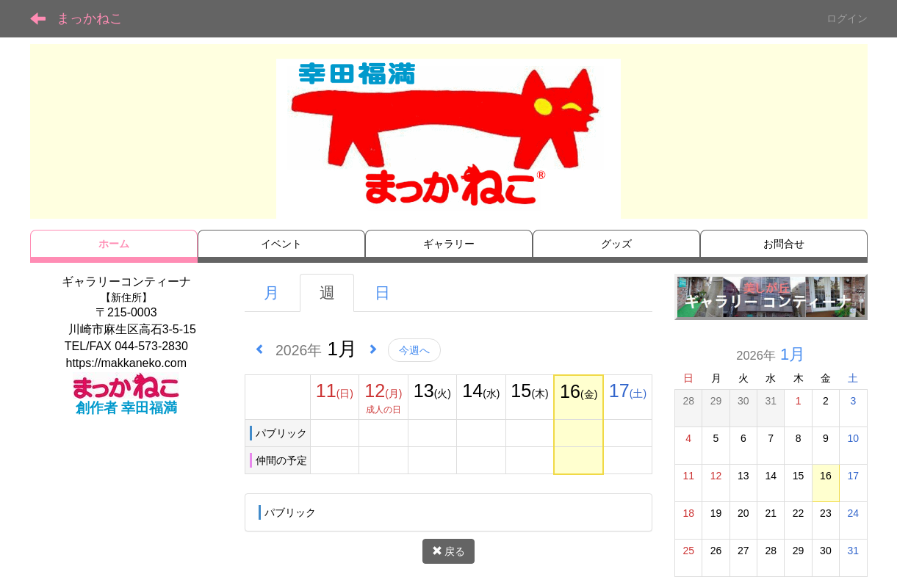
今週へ (414, 350)
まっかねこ (90, 18)
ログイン (847, 18)
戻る (449, 551)
